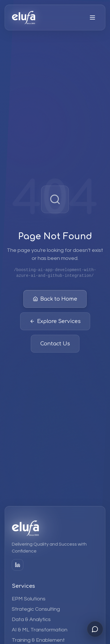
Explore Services (55, 322)
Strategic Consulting (36, 609)
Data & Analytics (31, 619)
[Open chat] (95, 629)
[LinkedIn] (18, 565)
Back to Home (55, 300)
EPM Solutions (29, 599)
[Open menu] (92, 17)
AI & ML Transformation (40, 630)
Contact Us (55, 345)
